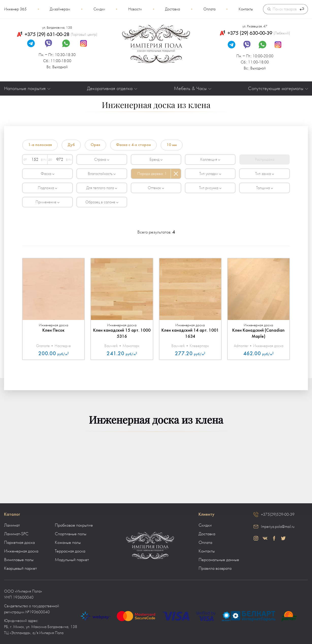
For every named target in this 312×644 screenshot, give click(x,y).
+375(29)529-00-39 (278, 514)
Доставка (173, 9)
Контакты (246, 9)
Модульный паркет (72, 560)
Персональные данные (219, 560)
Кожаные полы (68, 543)
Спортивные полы (71, 534)
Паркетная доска (19, 543)
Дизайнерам (60, 9)
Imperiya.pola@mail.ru (278, 527)
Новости (135, 9)
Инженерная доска (21, 551)
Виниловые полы (19, 560)
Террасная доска (70, 551)
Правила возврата (215, 568)
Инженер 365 (15, 9)
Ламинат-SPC (16, 534)
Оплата (209, 9)
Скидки (99, 9)
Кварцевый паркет (20, 568)
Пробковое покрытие (74, 525)
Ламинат (12, 525)
